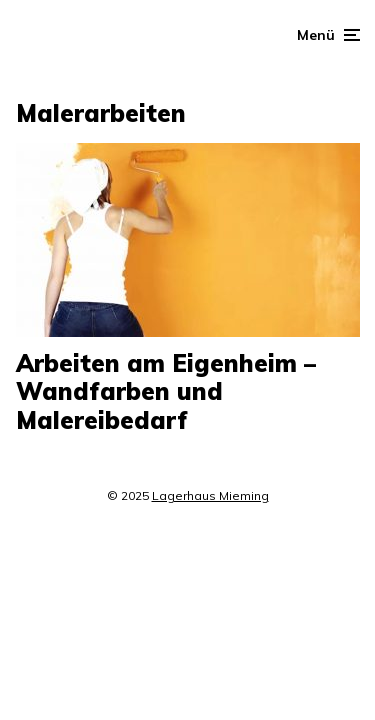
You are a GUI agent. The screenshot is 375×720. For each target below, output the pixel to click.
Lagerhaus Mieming (210, 495)
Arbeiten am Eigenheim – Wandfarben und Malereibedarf (166, 392)
